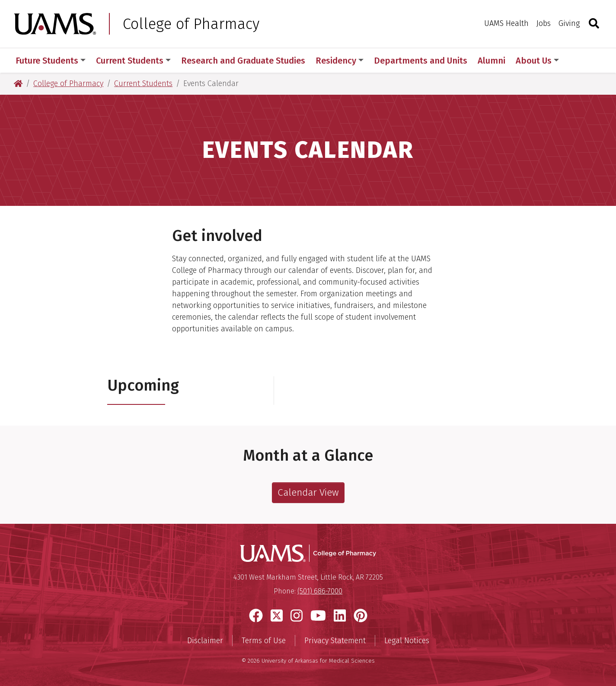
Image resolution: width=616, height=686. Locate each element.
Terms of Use (264, 641)
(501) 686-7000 (320, 591)
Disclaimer (205, 641)
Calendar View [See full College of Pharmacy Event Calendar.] (308, 492)
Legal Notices (407, 641)
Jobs (544, 23)
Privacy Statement (335, 641)
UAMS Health (506, 23)
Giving (569, 23)
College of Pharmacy (191, 24)
